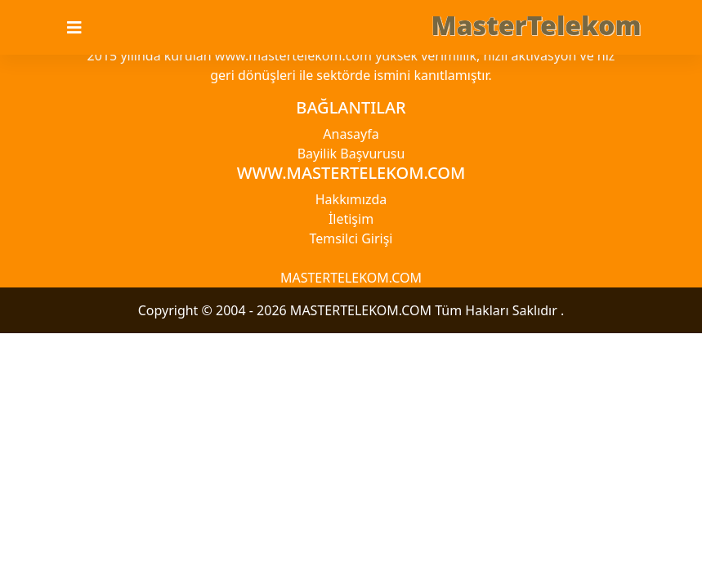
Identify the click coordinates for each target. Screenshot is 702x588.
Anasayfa (351, 134)
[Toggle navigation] (84, 28)
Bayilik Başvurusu (351, 154)
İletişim (351, 219)
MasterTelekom (537, 25)
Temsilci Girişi (351, 238)
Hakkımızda (351, 199)
